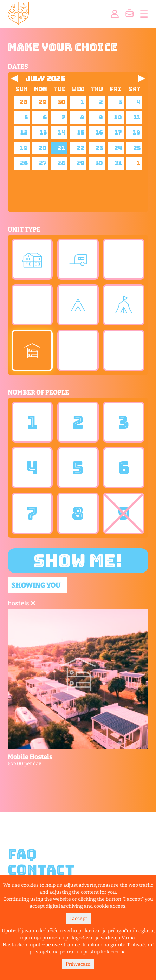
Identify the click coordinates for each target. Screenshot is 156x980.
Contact (41, 870)
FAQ (22, 855)
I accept (78, 919)
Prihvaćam (78, 964)
